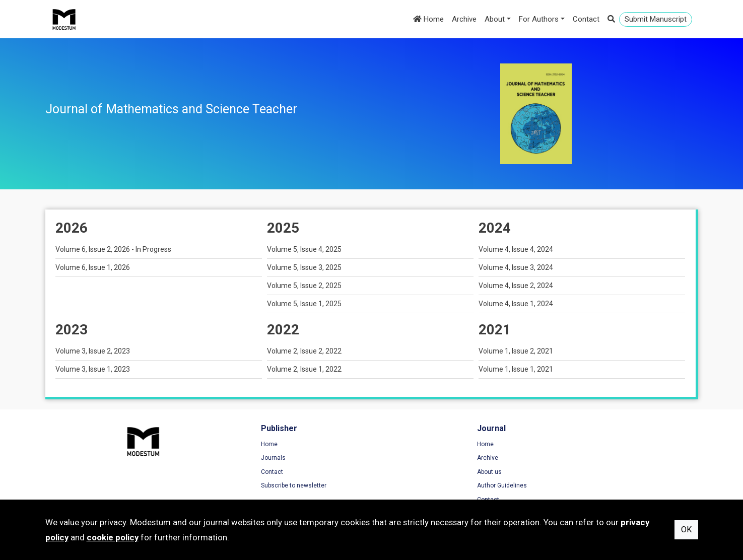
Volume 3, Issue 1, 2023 (93, 369)
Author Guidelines (407, 486)
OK (686, 530)
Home (428, 19)
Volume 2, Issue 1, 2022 (304, 369)
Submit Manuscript (656, 19)
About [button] (495, 19)
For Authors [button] (539, 19)
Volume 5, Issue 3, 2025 (304, 267)
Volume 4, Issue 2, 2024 (516, 286)
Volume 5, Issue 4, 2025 (304, 249)
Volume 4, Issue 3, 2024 (516, 267)
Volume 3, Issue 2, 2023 (93, 351)
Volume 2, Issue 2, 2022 (304, 351)
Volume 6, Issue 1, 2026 (93, 267)
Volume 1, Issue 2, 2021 (516, 351)
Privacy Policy (569, 459)
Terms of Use (569, 445)
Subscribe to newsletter (246, 486)
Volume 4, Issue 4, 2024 (516, 249)
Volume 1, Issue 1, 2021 (516, 369)
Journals (226, 459)
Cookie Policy (569, 473)
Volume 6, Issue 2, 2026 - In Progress (113, 249)
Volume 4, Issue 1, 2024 (516, 304)
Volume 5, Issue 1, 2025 (304, 304)
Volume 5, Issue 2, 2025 (304, 286)
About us (394, 473)
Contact (586, 19)
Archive (464, 19)
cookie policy (113, 537)
